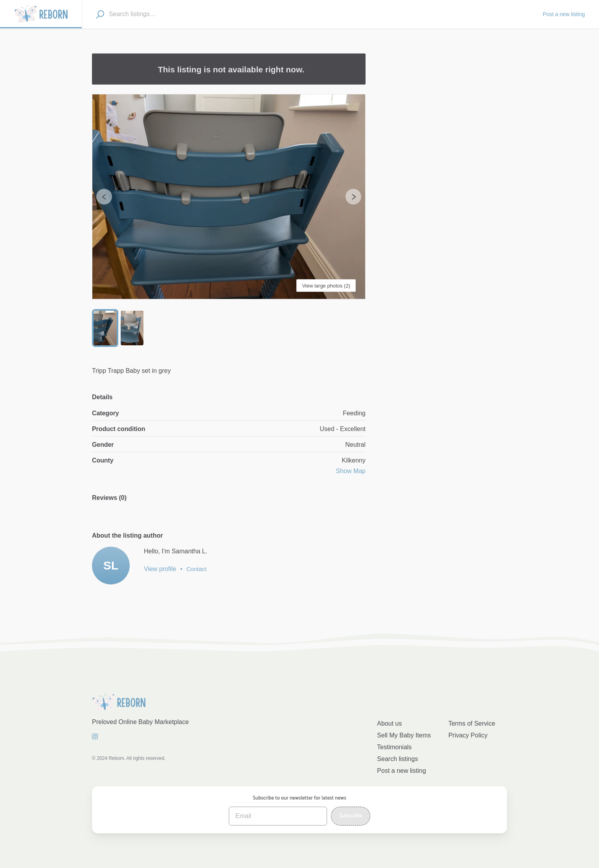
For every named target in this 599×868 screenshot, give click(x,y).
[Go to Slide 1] (105, 328)
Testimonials (394, 747)
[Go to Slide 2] (132, 328)
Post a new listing (401, 771)
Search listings (397, 759)
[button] (229, 197)
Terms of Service (472, 723)
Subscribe (351, 816)
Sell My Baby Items (404, 735)
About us (389, 723)
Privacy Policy (468, 735)
